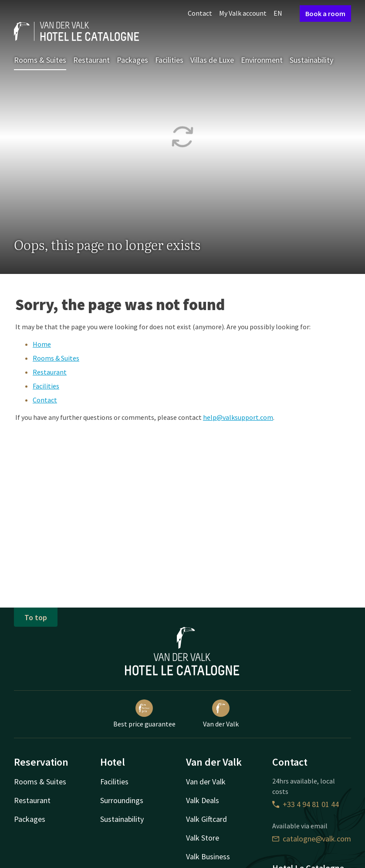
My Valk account (243, 13)
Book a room (325, 14)
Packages (132, 60)
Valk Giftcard (206, 819)
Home (42, 344)
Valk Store (203, 838)
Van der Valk (221, 714)
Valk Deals (203, 800)
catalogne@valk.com (312, 839)
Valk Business (208, 856)
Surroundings (122, 800)
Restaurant (91, 60)
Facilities (169, 60)
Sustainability (311, 60)
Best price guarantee (144, 714)
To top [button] (36, 617)
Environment (262, 60)
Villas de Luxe (212, 60)
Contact (200, 13)
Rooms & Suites (40, 60)
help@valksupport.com (238, 417)
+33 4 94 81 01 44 (306, 804)
